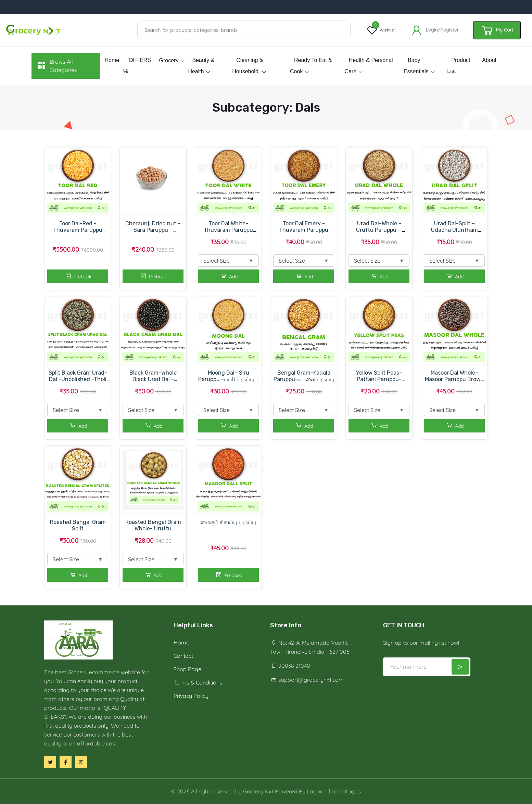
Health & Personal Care (369, 66)
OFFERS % (137, 66)
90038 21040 (290, 666)
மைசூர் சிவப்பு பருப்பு (228, 522)
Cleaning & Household (248, 66)
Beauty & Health (201, 66)
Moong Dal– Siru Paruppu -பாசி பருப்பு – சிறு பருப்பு (228, 379)
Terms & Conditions (198, 682)
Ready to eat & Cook (311, 66)
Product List (459, 66)
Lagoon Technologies (334, 791)
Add (229, 276)
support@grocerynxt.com (307, 680)
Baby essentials (416, 66)
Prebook (78, 276)
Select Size (228, 261)
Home (112, 60)
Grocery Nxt (258, 791)
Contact (183, 656)
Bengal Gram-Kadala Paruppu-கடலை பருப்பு (304, 376)
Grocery (169, 60)
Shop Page (187, 669)
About (489, 60)
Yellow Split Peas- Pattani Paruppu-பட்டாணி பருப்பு (379, 379)
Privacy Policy (191, 696)
